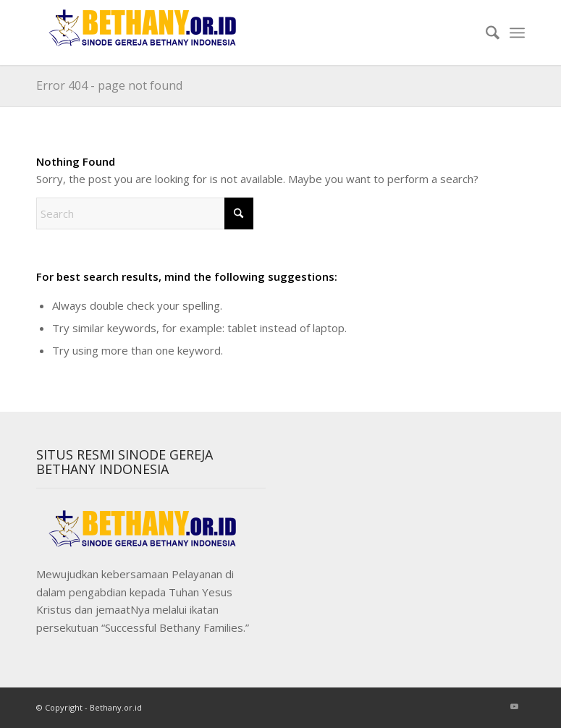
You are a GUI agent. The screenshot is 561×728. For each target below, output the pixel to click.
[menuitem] (485, 33)
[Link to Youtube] (514, 706)
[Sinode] (145, 33)
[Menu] (517, 33)
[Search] (485, 33)
